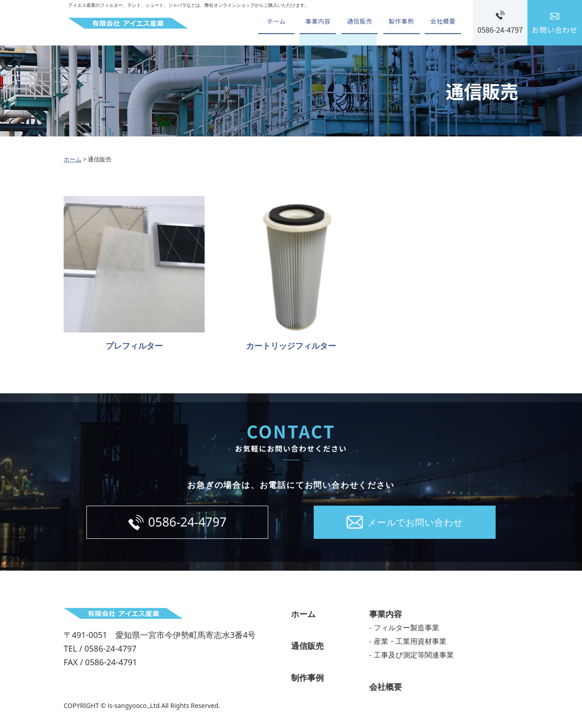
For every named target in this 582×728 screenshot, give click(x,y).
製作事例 (397, 23)
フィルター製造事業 (406, 631)
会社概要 (442, 23)
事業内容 (308, 23)
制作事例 (307, 681)
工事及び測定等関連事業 (414, 658)
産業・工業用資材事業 (410, 644)
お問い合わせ (555, 30)
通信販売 (353, 23)
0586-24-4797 (500, 30)
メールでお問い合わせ (415, 524)
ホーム (263, 23)
